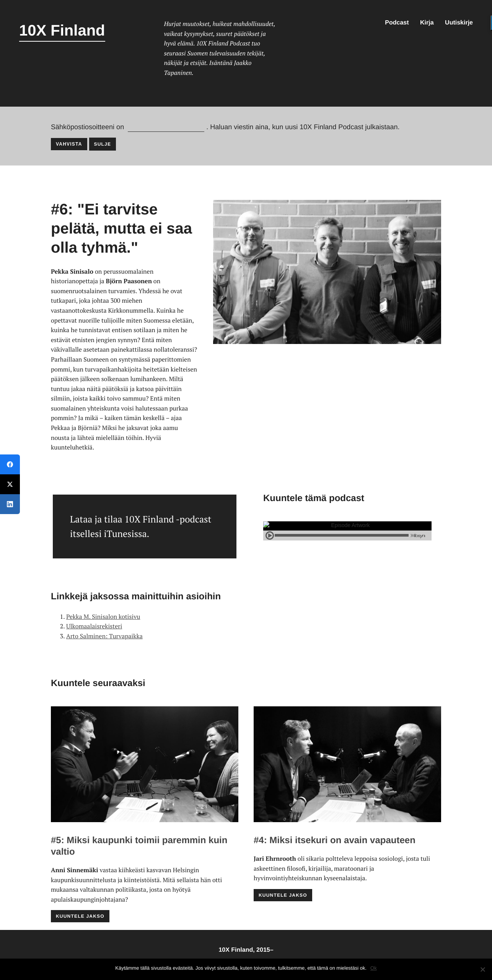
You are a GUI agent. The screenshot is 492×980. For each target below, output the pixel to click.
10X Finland (62, 31)
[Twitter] (10, 484)
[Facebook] (10, 464)
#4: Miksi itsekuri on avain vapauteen (335, 840)
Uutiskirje (459, 23)
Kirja (427, 23)
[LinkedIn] (10, 504)
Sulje (103, 144)
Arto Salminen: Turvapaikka (104, 636)
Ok (374, 968)
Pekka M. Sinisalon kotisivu (103, 617)
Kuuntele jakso (80, 916)
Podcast (397, 23)
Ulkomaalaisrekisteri (94, 626)
